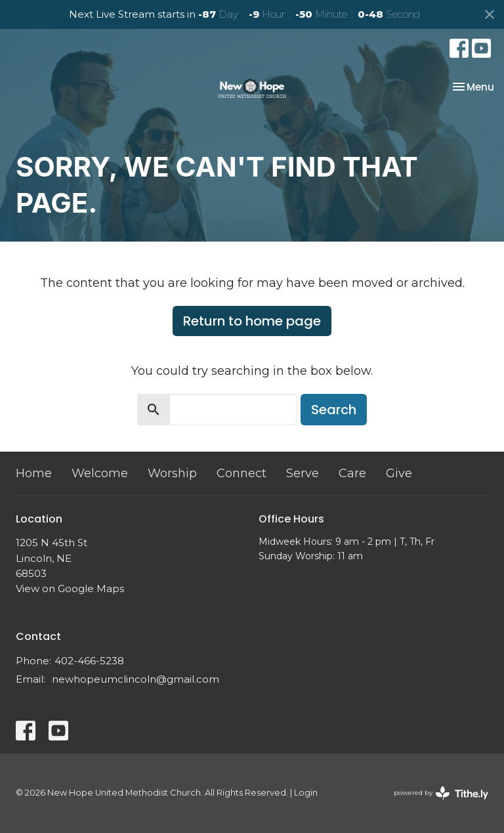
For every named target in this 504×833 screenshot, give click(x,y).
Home (34, 473)
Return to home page (252, 321)
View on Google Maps (70, 588)
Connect (241, 473)
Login (306, 793)
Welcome (100, 473)
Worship (172, 473)
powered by (441, 793)
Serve (303, 473)
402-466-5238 (89, 661)
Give (399, 473)
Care (352, 473)
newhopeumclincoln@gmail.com (136, 679)
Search (334, 410)
